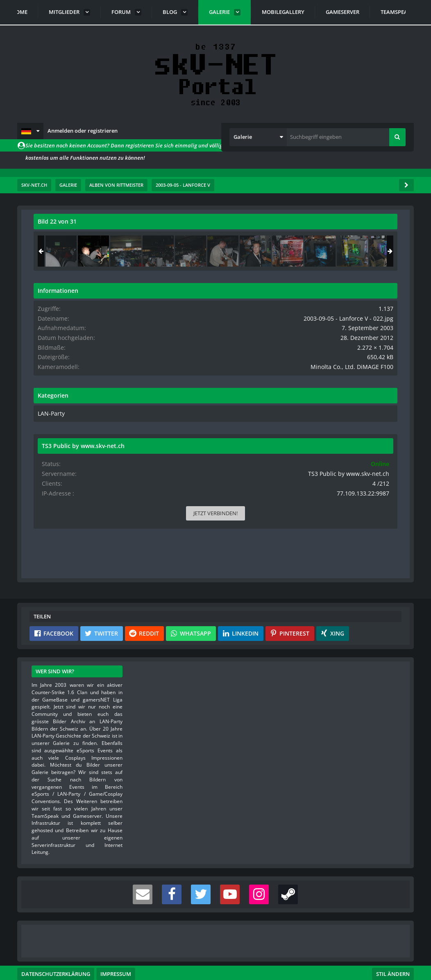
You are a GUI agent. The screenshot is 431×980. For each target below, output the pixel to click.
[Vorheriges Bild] (42, 342)
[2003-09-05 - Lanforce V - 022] (347, 251)
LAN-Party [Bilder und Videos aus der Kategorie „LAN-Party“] (303, 427)
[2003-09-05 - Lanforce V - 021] (314, 251)
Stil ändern (393, 944)
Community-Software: (215, 960)
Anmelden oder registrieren (83, 131)
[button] (30, 131)
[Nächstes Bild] (242, 342)
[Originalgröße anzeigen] (240, 227)
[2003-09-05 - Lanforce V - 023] (379, 251)
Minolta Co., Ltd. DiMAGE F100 (361, 380)
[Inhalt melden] (243, 450)
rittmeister (83, 240)
